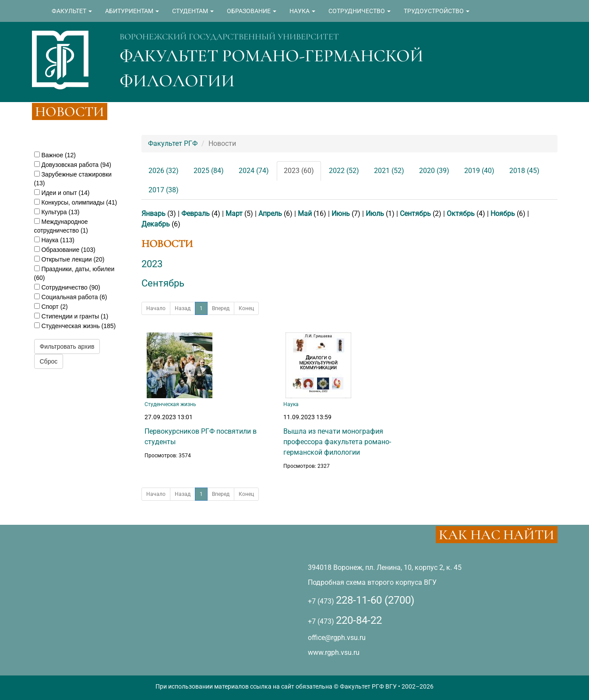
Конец (246, 308)
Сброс (49, 361)
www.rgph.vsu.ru (334, 652)
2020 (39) (434, 171)
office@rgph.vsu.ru (337, 638)
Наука (291, 404)
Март (234, 214)
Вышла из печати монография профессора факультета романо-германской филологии (337, 442)
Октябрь (461, 214)
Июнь (341, 214)
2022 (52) (344, 171)
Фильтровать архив (67, 346)
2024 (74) (254, 171)
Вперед (221, 308)
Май (305, 214)
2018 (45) (524, 171)
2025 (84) (209, 171)
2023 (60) (299, 171)
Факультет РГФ (173, 143)
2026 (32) (164, 171)
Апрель (270, 214)
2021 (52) (389, 171)
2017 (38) (164, 190)
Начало (156, 308)
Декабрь (156, 224)
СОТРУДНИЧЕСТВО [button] (360, 11)
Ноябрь (503, 214)
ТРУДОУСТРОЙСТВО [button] (437, 11)
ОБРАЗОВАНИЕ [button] (252, 11)
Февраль (196, 214)
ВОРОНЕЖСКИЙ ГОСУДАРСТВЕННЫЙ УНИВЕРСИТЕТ (229, 37)
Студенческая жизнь (170, 404)
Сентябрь (415, 214)
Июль (375, 214)
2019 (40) (479, 171)
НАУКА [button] (302, 11)
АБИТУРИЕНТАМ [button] (132, 11)
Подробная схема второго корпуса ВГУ (372, 582)
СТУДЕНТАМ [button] (193, 11)
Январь (153, 214)
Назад (183, 308)
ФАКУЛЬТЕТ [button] (72, 11)
